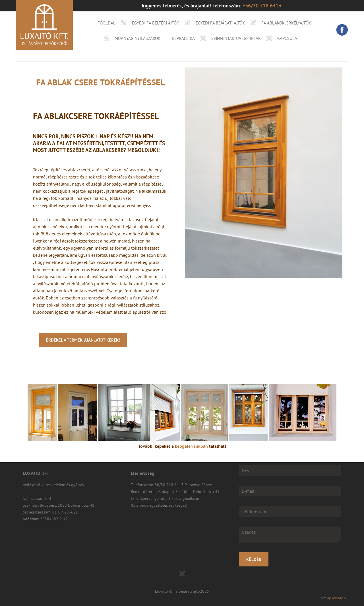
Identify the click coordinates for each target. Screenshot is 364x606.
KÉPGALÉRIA (183, 38)
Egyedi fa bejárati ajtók (220, 23)
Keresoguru (339, 598)
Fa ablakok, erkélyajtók (286, 23)
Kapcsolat (288, 38)
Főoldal (106, 23)
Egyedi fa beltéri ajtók (156, 23)
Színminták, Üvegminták (236, 38)
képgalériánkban (191, 446)
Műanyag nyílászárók (137, 38)
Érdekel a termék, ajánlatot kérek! (83, 340)
